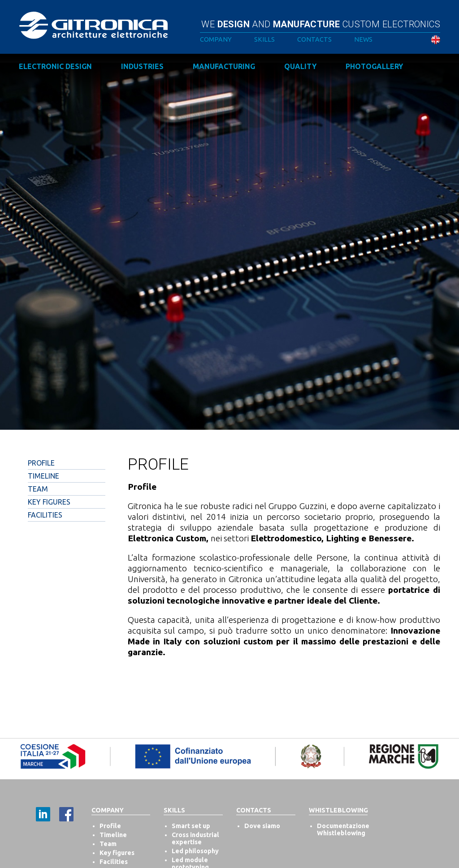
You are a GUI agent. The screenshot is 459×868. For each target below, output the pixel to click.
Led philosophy (195, 851)
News (363, 39)
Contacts (314, 39)
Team (38, 489)
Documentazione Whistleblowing (343, 829)
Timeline (43, 476)
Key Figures (49, 502)
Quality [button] (300, 66)
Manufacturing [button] (224, 66)
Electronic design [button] (55, 66)
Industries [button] (142, 66)
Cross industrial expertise (195, 838)
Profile (41, 463)
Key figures (117, 853)
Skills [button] (264, 39)
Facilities (45, 515)
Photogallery (374, 66)
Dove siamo (262, 826)
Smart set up (191, 826)
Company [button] (216, 39)
